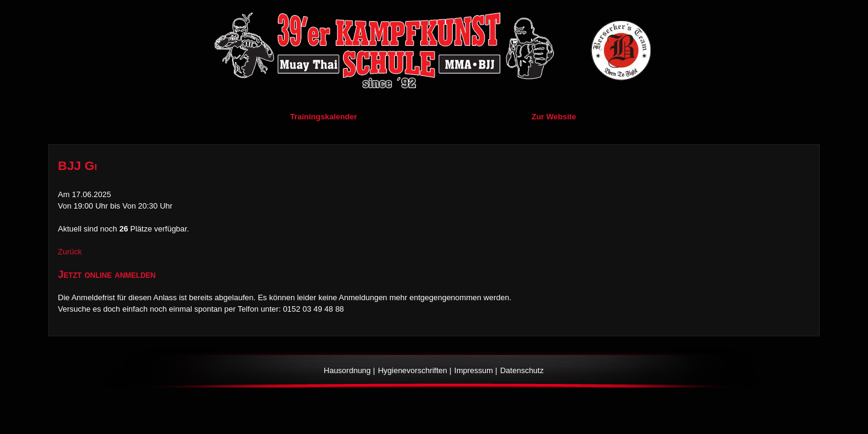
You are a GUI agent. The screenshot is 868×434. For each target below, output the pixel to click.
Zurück (70, 252)
